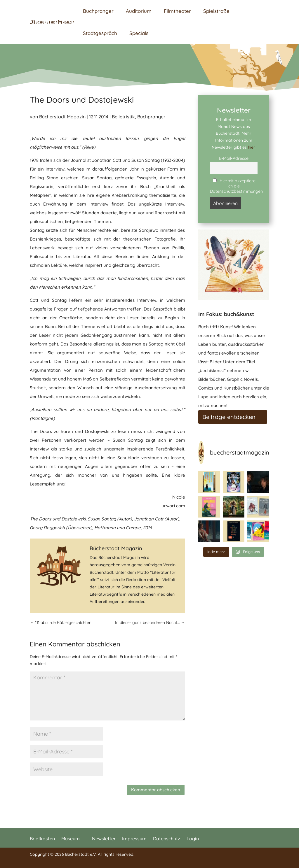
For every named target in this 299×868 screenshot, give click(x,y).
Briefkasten (42, 838)
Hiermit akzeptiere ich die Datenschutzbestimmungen (234, 186)
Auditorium (139, 11)
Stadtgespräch (100, 33)
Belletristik (123, 117)
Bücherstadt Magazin (62, 117)
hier (251, 147)
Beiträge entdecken (229, 417)
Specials (139, 33)
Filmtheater (177, 11)
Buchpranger (98, 11)
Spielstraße (216, 11)
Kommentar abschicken (156, 790)
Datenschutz (167, 838)
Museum (71, 838)
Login (193, 838)
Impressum (134, 838)
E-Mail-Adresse (234, 158)
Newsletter (104, 838)
